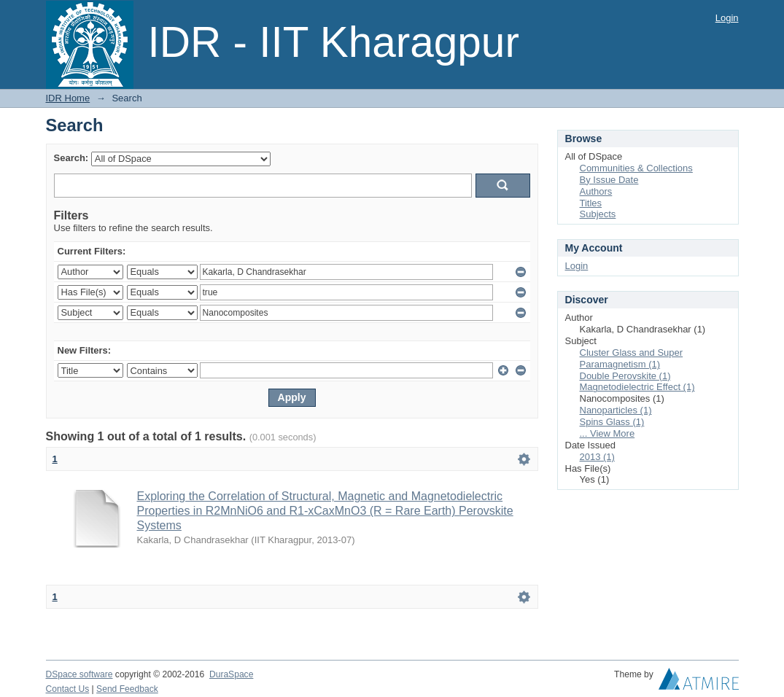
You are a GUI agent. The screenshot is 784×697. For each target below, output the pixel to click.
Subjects (598, 214)
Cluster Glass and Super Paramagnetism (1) (632, 358)
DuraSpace (231, 674)
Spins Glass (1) (612, 422)
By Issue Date (609, 180)
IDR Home (68, 98)
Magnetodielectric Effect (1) (637, 387)
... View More (608, 433)
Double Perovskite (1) (625, 376)
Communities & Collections (636, 168)
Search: (71, 158)
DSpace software (79, 674)
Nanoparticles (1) (616, 410)
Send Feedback (127, 689)
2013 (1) (597, 457)
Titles (591, 203)
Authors (596, 191)
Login (727, 18)
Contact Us (68, 689)
